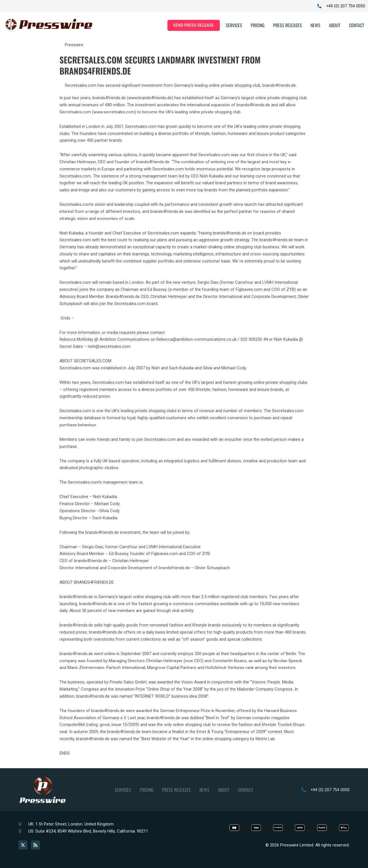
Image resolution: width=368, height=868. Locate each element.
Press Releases (288, 26)
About (335, 26)
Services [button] (234, 26)
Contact (357, 26)
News (315, 26)
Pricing (258, 26)
